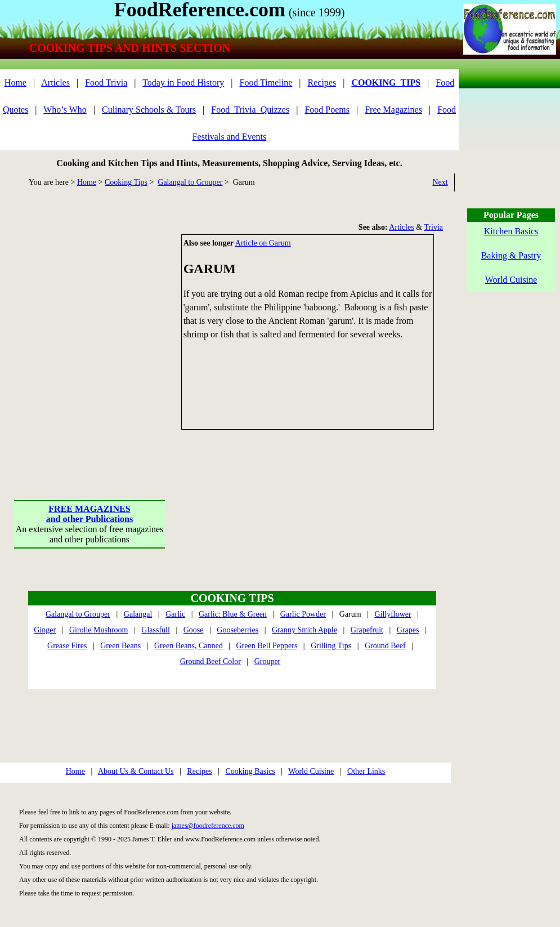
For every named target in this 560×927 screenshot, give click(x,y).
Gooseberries (238, 630)
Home (15, 83)
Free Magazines (393, 110)
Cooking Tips (126, 182)
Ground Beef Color (210, 661)
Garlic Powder (303, 614)
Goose (194, 630)
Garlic (175, 614)
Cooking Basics (250, 771)
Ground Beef (385, 646)
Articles (55, 83)
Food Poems (327, 110)
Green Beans (120, 646)
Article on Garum (263, 243)
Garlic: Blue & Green (233, 614)
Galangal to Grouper (190, 182)
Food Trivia (106, 83)
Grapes (408, 630)
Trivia (433, 227)
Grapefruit (367, 630)
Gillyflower (393, 614)
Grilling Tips (331, 646)
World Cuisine (311, 771)
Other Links (366, 771)
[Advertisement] (106, 340)
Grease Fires (67, 646)
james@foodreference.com (208, 826)
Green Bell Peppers (266, 646)
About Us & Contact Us (136, 771)
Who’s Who (65, 110)
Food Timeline (266, 83)
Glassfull (156, 630)
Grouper (268, 661)
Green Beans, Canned (189, 646)
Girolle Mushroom (99, 630)
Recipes (322, 83)
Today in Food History (183, 83)
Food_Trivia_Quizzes (250, 110)
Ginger (45, 630)
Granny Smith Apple (304, 630)
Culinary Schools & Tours (149, 110)
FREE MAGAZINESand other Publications (89, 514)
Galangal (138, 614)
